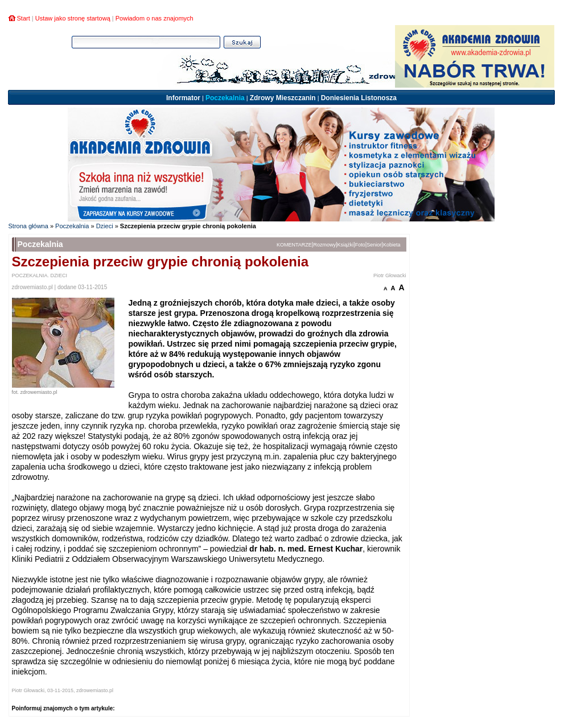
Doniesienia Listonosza (359, 98)
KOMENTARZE (294, 245)
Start (24, 18)
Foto (360, 245)
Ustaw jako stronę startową (73, 18)
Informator (183, 98)
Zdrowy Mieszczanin (283, 98)
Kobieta (392, 245)
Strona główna (28, 226)
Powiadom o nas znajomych (155, 18)
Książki (346, 245)
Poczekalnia (225, 98)
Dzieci (105, 226)
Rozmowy (324, 245)
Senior (374, 245)
